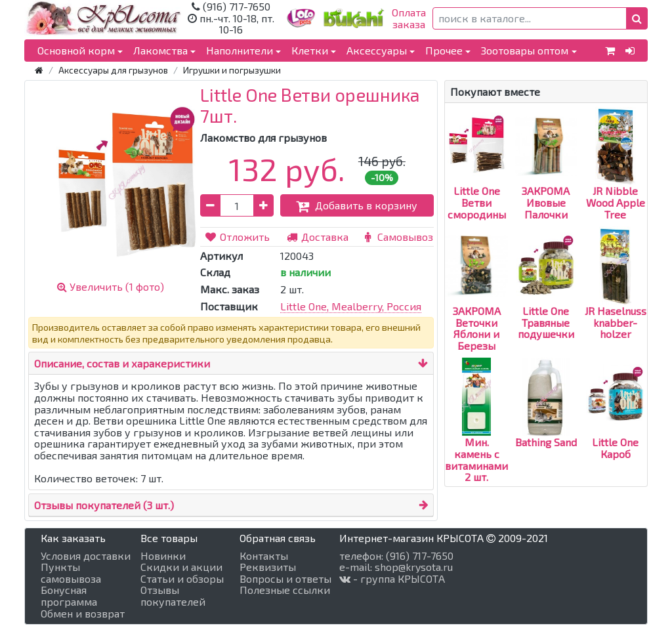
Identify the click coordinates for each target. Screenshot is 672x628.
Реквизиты (268, 567)
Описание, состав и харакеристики (122, 363)
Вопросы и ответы (285, 579)
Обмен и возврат (83, 614)
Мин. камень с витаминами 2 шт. (476, 436)
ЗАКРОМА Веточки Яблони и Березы (477, 305)
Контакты (264, 556)
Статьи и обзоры (182, 579)
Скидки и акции (181, 567)
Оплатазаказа (409, 18)
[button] (637, 18)
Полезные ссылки (285, 590)
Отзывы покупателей (173, 596)
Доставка (317, 237)
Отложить (237, 237)
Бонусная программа (69, 596)
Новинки (163, 556)
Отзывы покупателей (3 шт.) (104, 505)
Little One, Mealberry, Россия (351, 306)
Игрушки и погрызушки (232, 70)
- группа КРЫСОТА (392, 579)
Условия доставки (86, 556)
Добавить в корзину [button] (357, 205)
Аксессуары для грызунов (113, 70)
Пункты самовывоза (71, 573)
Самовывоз (397, 237)
